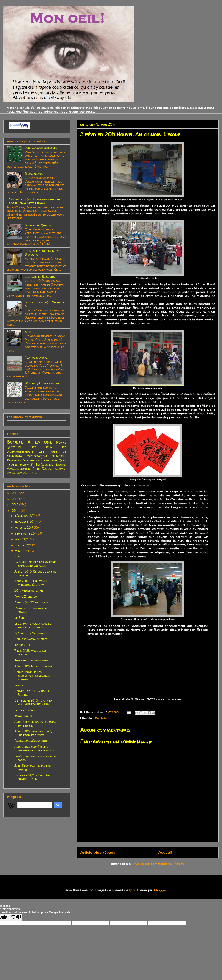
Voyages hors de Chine (24, 469)
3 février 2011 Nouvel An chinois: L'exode (32, 777)
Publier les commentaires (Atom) (159, 864)
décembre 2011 (26, 516)
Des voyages (15, 473)
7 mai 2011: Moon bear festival (30, 652)
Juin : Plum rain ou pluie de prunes (33, 767)
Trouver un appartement (32, 660)
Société (101, 718)
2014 (16, 493)
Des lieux (41, 447)
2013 (15, 499)
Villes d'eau (30, 473)
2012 (15, 505)
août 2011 (22, 539)
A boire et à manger (40, 460)
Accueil (165, 853)
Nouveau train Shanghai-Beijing (33, 693)
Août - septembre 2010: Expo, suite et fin (35, 724)
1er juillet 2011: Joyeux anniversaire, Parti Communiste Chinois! (35, 201)
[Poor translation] (16, 917)
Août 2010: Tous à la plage (34, 666)
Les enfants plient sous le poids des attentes (33, 625)
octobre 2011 (24, 528)
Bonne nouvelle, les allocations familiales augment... (32, 676)
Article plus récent (97, 853)
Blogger (160, 890)
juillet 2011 (24, 545)
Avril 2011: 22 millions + (31, 602)
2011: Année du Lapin (29, 590)
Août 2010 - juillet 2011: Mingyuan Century (32, 583)
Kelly (18, 556)
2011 (15, 510)
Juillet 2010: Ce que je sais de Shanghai (35, 573)
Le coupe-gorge (25, 710)
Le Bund (20, 618)
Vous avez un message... (41, 148)
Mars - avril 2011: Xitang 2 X (45, 304)
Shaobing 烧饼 (35, 174)
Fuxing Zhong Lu (26, 596)
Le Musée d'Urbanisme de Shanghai (42, 253)
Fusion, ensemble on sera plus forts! (35, 758)
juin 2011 (22, 551)
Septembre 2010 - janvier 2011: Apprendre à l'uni (33, 702)
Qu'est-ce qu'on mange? (31, 633)
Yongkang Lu (23, 716)
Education (60, 469)
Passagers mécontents (31, 741)
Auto (28, 332)
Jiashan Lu (22, 645)
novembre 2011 (26, 521)
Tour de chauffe (36, 357)
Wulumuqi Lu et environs (42, 383)
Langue (61, 465)
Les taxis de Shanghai (40, 277)
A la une (40, 442)
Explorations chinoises (47, 456)
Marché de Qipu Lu (38, 225)
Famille (47, 469)
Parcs (19, 685)
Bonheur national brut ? (32, 639)
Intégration (45, 465)
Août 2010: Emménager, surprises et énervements (34, 749)
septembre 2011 (26, 533)
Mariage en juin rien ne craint (31, 610)
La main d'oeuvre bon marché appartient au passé (35, 564)
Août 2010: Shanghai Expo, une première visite (33, 733)
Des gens (14, 460)
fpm (132, 890)
